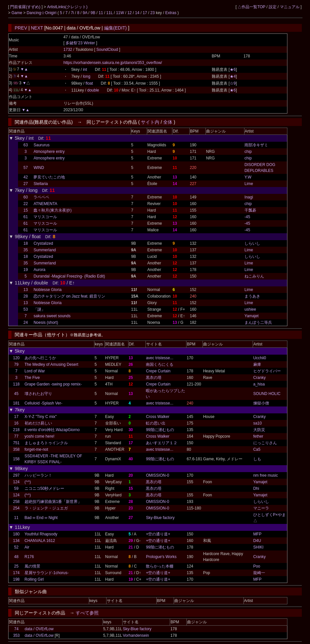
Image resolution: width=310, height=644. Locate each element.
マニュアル (290, 7)
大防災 (259, 430)
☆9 (233, 83)
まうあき (252, 296)
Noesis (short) (46, 322)
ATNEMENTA (45, 204)
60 (26, 197)
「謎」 (39, 309)
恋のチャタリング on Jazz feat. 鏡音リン (69, 296)
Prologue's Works (161, 557)
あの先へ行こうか (40, 358)
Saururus (41, 145)
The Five (32, 378)
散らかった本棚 (160, 566)
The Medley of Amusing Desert (51, 364)
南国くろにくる (160, 364)
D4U (257, 541)
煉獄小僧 (261, 403)
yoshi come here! (39, 436)
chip (248, 152)
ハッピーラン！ (38, 475)
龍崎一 (259, 573)
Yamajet (252, 316)
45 (16, 394)
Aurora (39, 270)
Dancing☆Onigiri (42, 13)
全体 (168, 122)
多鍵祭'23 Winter (80, 43)
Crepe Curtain (158, 371)
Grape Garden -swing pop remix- (53, 384)
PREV (21, 28)
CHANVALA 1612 (40, 541)
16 (16, 423)
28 (26, 296)
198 (16, 579)
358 (16, 449)
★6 (233, 70)
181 (16, 403)
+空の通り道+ (158, 534)
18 (26, 243)
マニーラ (261, 508)
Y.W (248, 177)
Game (17, 13)
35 (26, 250)
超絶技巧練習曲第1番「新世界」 (53, 502)
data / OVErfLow (39, 629)
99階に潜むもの (160, 430)
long (87, 76)
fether (258, 436)
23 (153, 13)
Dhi (256, 488)
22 (26, 204)
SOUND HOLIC (267, 394)
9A (85, 13)
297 (16, 475)
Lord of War (35, 371)
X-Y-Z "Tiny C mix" (41, 417)
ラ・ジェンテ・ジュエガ (46, 508)
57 (26, 168)
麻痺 (257, 364)
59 (16, 488)
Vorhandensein (136, 635)
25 (16, 566)
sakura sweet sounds (52, 316)
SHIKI (258, 547)
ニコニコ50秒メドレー (44, 488)
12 (130, 13)
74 (16, 629)
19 (26, 270)
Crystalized (43, 243)
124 (16, 482)
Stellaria (40, 184)
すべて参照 (87, 613)
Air (27, 547)
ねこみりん (254, 276)
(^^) (28, 482)
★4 (233, 76)
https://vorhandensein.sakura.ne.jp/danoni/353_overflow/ (113, 63)
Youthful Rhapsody (41, 534)
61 (26, 217)
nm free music (266, 475)
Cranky (260, 378)
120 (16, 358)
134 (16, 541)
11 (101, 13)
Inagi (249, 197)
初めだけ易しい (38, 423)
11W (120, 13)
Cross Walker (158, 417)
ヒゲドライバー (267, 371)
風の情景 (32, 566)
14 (137, 13)
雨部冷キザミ (256, 145)
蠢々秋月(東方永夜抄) (52, 210)
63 (26, 145)
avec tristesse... (159, 358)
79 (16, 364)
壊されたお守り (38, 394)
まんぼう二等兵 (258, 322)
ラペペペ (41, 197)
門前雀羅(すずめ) (26, 7)
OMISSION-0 (157, 475)
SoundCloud (108, 50)
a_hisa (259, 384)
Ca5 (257, 449)
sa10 (258, 423)
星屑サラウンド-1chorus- (47, 573)
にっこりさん (265, 443)
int (85, 70)
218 (16, 430)
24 (26, 322)
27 (26, 184)
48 (16, 557)
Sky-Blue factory (160, 518)
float (89, 83)
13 (26, 290)
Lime (249, 184)
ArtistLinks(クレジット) (67, 7)
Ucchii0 (260, 358)
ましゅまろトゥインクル (46, 443)
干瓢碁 (250, 210)
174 (16, 573)
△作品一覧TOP (251, 7)
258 (16, 502)
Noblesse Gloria (47, 290)
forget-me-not (36, 449)
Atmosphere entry (49, 152)
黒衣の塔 (154, 378)
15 (26, 210)
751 (16, 443)
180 (16, 534)
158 (16, 459)
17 (145, 13)
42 (26, 177)
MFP (257, 534)
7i (72, 13)
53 (26, 309)
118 (16, 384)
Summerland (45, 250)
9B (93, 13)
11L (109, 13)
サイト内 (150, 122)
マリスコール (45, 217)
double (93, 90)
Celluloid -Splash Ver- (43, 403)
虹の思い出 (156, 423)
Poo (257, 566)
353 (16, 635)
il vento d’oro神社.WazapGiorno (52, 430)
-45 (247, 217)
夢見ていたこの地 (49, 177)
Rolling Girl (34, 579)
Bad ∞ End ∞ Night (41, 518)
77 (16, 436)
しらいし (252, 243)
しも (257, 459)
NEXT (37, 28)
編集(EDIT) (116, 28)
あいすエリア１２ (162, 443)
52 (16, 547)
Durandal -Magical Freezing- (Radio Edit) (69, 276)
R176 (29, 557)
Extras (171, 13)
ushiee (250, 309)
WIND (39, 168)
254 (16, 508)
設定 (273, 7)
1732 (68, 50)
